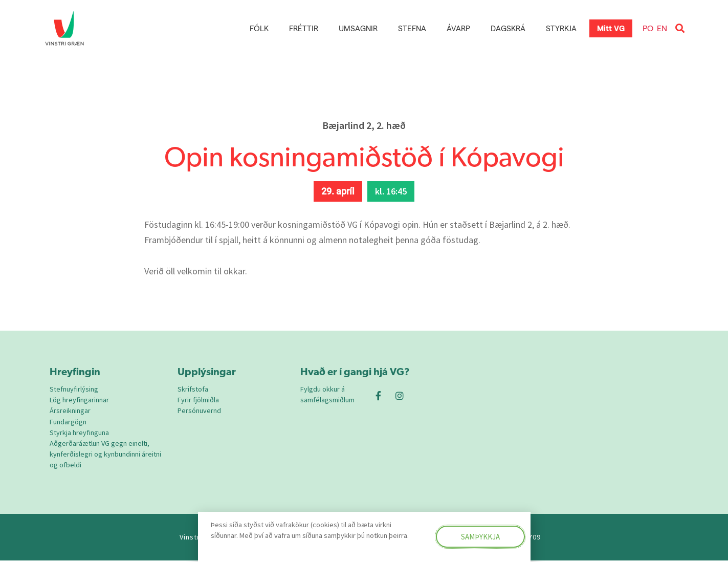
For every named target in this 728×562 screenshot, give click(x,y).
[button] (680, 28)
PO (648, 28)
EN (662, 28)
